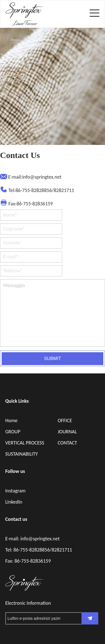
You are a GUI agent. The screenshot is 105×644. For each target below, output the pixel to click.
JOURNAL (67, 432)
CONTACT (67, 443)
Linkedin (14, 502)
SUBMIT (52, 359)
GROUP (13, 432)
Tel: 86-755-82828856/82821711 (39, 550)
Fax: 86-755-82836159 (28, 561)
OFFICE (65, 421)
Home (11, 421)
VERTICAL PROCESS (25, 443)
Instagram (16, 491)
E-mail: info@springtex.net (32, 539)
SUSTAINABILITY (22, 454)
